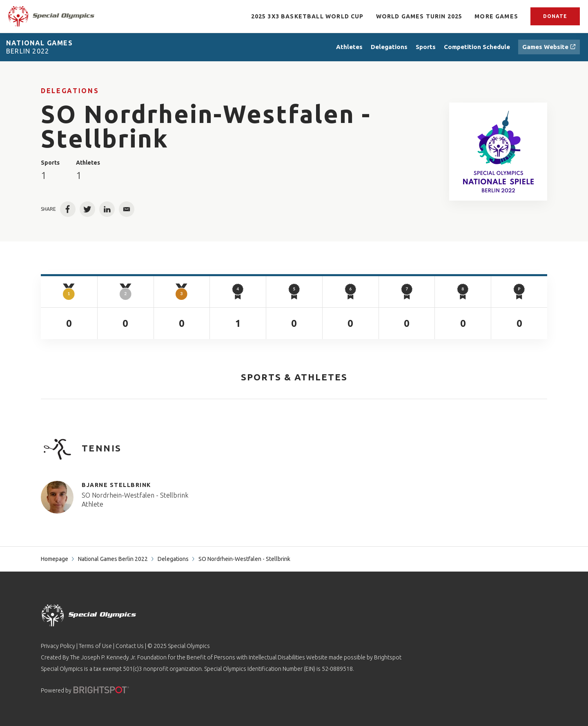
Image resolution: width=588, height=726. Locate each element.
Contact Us (130, 646)
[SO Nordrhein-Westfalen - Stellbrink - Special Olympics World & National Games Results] (498, 152)
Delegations (70, 91)
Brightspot (388, 657)
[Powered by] (101, 690)
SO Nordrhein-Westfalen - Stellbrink (135, 495)
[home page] (51, 16)
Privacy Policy (58, 646)
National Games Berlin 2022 (113, 559)
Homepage (55, 559)
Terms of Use (95, 646)
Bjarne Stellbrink (116, 485)
